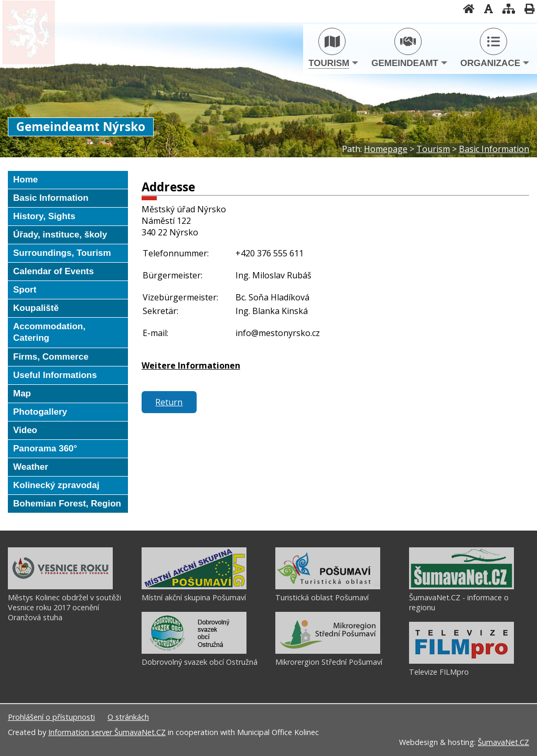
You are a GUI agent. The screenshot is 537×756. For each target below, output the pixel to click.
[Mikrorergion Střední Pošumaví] (328, 651)
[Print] (526, 9)
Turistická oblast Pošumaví (322, 597)
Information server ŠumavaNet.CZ (107, 732)
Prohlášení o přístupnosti (51, 717)
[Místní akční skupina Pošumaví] (194, 587)
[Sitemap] (506, 9)
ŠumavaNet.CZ (503, 742)
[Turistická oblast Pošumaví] (328, 587)
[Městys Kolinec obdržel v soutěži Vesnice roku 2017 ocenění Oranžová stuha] (60, 587)
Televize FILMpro (439, 672)
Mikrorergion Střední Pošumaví (329, 662)
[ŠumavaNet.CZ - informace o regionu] (461, 587)
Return (169, 402)
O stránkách (128, 717)
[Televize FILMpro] (461, 661)
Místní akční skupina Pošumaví (194, 597)
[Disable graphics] (485, 9)
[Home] (466, 9)
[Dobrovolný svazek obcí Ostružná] (194, 651)
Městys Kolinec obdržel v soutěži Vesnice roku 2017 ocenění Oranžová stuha (65, 607)
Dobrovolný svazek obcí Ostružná (200, 662)
